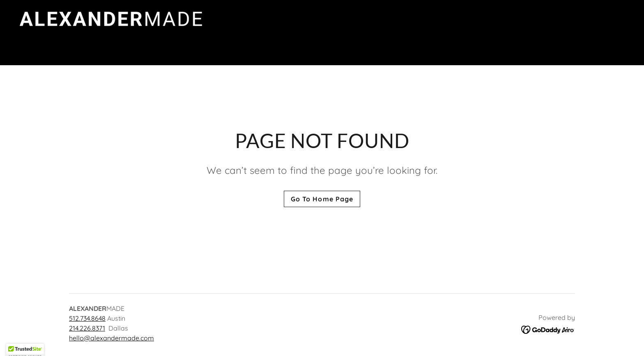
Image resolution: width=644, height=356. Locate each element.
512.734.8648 (87, 318)
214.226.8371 (87, 328)
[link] (149, 32)
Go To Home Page (322, 199)
